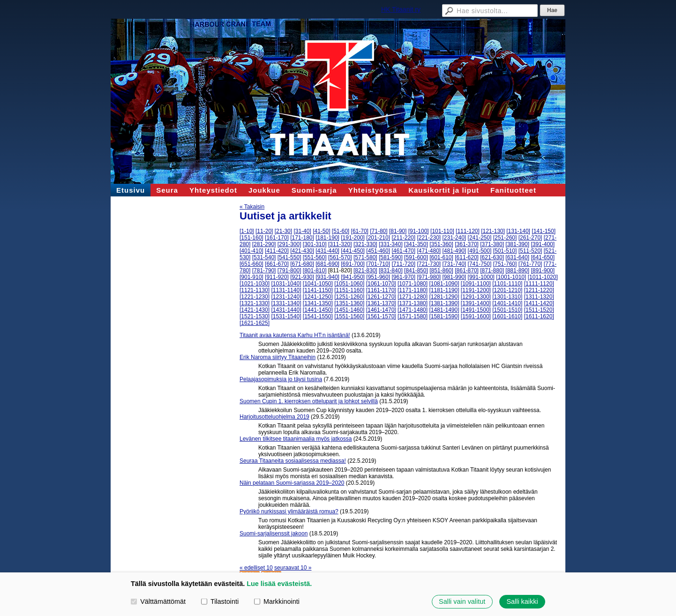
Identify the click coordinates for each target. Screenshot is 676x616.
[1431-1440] (286, 310)
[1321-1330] (255, 303)
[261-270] (530, 238)
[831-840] (391, 270)
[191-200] (353, 238)
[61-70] (360, 231)
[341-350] (416, 244)
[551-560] (315, 257)
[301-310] (315, 244)
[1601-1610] (507, 316)
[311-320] (340, 244)
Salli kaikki (522, 601)
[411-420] (277, 251)
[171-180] (302, 238)
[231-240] (454, 238)
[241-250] (480, 238)
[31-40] (302, 231)
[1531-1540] (286, 316)
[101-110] (442, 231)
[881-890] (517, 270)
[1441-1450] (318, 310)
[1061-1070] (381, 284)
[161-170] (277, 238)
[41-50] (321, 231)
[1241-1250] (318, 297)
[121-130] (493, 231)
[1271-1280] (413, 297)
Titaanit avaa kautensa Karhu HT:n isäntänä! (295, 335)
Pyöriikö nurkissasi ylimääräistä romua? (289, 511)
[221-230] (429, 238)
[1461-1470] (381, 310)
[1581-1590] (444, 316)
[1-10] (247, 231)
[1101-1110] (507, 284)
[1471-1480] (413, 310)
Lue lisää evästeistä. (279, 584)
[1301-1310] (507, 297)
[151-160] (252, 238)
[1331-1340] (286, 303)
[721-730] (429, 264)
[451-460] (378, 251)
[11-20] (264, 231)
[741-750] (480, 264)
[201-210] (378, 238)
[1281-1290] (444, 297)
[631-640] (517, 257)
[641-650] (543, 257)
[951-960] (378, 277)
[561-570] (340, 257)
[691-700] (353, 264)
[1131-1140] (286, 290)
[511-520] (530, 251)
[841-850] (416, 270)
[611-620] (467, 257)
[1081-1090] (444, 284)
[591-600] (416, 257)
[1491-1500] (476, 310)
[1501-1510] (507, 310)
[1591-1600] (476, 316)
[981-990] (454, 277)
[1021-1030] (255, 284)
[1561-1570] (381, 316)
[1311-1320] (539, 297)
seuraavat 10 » (293, 568)
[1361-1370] (381, 303)
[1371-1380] (413, 303)
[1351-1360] (349, 303)
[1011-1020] (543, 277)
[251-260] (505, 238)
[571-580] (365, 257)
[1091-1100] (476, 284)
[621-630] (492, 257)
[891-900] (543, 270)
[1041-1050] (318, 284)
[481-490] (454, 251)
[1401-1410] (507, 303)
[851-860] (441, 270)
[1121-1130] (255, 290)
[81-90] (398, 231)
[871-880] (492, 270)
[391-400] (543, 244)
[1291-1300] (476, 297)
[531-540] (264, 257)
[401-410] (252, 251)
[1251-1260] (349, 297)
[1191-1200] (476, 290)
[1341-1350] (318, 303)
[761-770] (530, 264)
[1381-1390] (444, 303)
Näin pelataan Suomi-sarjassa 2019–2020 (292, 483)
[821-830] (365, 270)
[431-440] (327, 251)
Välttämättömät (158, 601)
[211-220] (403, 238)
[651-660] (252, 264)
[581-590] (391, 257)
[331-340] (391, 244)
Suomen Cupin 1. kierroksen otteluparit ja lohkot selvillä (309, 401)
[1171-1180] (413, 290)
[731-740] (454, 264)
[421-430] (302, 251)
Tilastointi (220, 601)
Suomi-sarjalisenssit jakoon (274, 533)
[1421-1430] (255, 310)
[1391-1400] (476, 303)
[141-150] (544, 231)
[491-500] (480, 251)
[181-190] (327, 238)
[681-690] (327, 264)
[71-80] (379, 231)
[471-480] (429, 251)
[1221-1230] (255, 297)
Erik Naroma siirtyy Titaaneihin (278, 357)
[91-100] (419, 231)
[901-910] (252, 277)
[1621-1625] (255, 323)
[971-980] (429, 277)
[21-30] (283, 231)
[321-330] (365, 244)
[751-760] (505, 264)
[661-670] (277, 264)
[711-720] (403, 264)
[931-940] (327, 277)
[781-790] (264, 270)
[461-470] (403, 251)
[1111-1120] (539, 284)
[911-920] (277, 277)
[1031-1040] (286, 284)
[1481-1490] (444, 310)
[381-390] (517, 244)
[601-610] (441, 257)
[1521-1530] (255, 316)
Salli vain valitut (462, 601)
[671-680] (302, 264)
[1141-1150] (318, 290)
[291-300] (289, 244)
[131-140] (518, 231)
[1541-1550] (318, 316)
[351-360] (441, 244)
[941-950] (353, 277)
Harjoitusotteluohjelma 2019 (274, 417)
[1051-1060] (349, 284)
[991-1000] (481, 277)
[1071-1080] (413, 284)
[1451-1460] (349, 310)
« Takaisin (252, 207)
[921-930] (302, 277)
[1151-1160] (349, 290)
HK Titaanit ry (401, 9)
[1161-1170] (381, 290)
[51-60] (341, 231)
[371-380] (492, 244)
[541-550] (289, 257)
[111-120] (468, 231)
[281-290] (264, 244)
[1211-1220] (539, 290)
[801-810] (315, 270)
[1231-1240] (286, 297)
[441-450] (353, 251)
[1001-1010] (511, 277)
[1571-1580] (413, 316)
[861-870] (467, 270)
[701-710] (378, 264)
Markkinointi (277, 601)
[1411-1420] (539, 303)
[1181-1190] (444, 290)
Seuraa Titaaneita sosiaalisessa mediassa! (293, 461)
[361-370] (467, 244)
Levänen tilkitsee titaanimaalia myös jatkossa (296, 439)
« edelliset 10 (256, 568)
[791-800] (289, 270)
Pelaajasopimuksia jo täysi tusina (281, 379)
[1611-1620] (539, 316)
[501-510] (505, 251)
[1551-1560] (349, 316)
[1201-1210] (507, 290)
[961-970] (403, 277)
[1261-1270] (381, 297)
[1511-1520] (539, 310)
